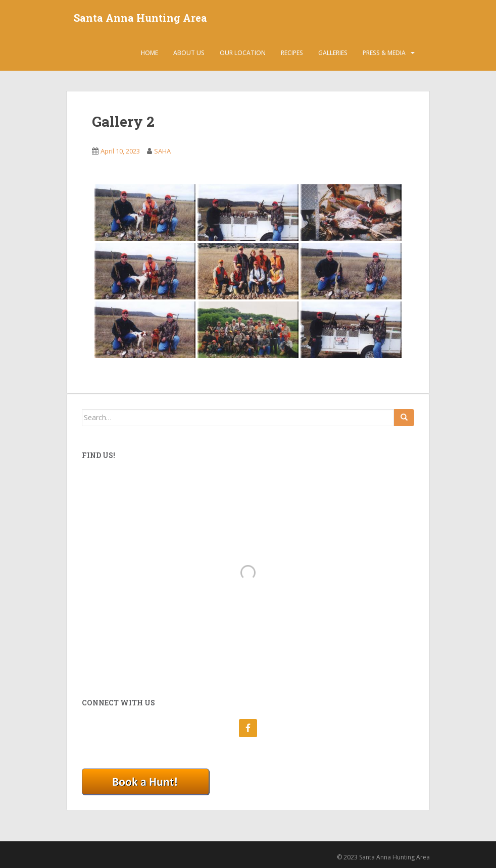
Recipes (292, 53)
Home (150, 53)
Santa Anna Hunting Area (140, 18)
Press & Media (384, 53)
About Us (189, 53)
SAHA (162, 151)
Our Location (243, 53)
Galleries (333, 53)
